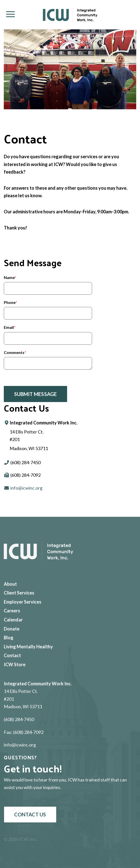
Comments (15, 352)
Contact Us (30, 814)
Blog (9, 638)
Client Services (19, 593)
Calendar (13, 620)
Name (10, 277)
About (10, 584)
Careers (12, 611)
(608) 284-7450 (19, 719)
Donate (12, 629)
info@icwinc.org (26, 488)
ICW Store (15, 664)
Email (10, 327)
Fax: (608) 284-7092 (24, 732)
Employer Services (23, 602)
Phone (10, 302)
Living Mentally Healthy (28, 647)
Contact (12, 655)
